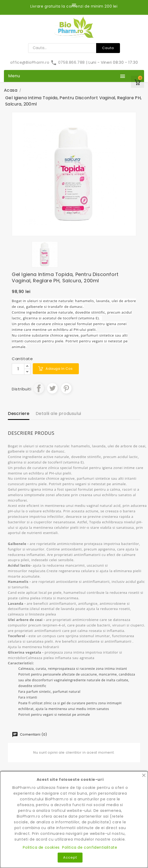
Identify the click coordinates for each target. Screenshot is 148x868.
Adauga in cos (59, 369)
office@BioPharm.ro (30, 62)
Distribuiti (39, 388)
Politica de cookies (41, 847)
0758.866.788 (68, 62)
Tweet (52, 388)
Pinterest (66, 388)
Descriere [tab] (19, 414)
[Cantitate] (18, 369)
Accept (70, 857)
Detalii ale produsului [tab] (58, 414)
